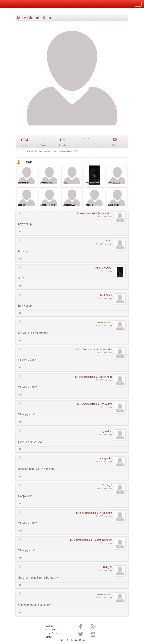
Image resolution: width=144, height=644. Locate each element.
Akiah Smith (106, 295)
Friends (25, 162)
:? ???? (109, 241)
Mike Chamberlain (87, 214)
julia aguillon (106, 458)
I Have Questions (53, 633)
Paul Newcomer (104, 268)
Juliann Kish (104, 350)
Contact (49, 637)
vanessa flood (105, 322)
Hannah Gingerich (101, 540)
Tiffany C (107, 486)
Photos (43, 145)
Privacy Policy (52, 630)
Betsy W (108, 567)
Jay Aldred (105, 214)
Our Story (50, 626)
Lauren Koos (104, 377)
